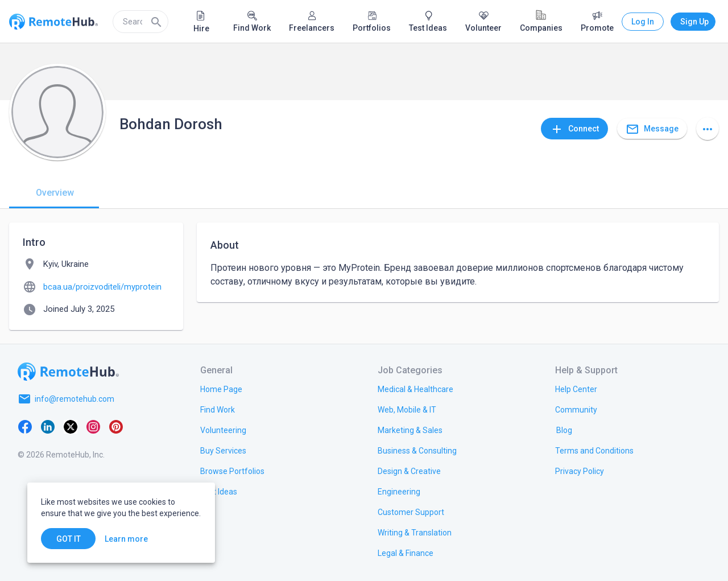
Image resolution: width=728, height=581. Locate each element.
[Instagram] (93, 426)
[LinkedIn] (48, 426)
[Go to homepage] (68, 372)
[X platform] (71, 426)
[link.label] (576, 389)
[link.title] (221, 389)
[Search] (156, 22)
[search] (140, 22)
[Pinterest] (116, 426)
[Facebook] (25, 426)
